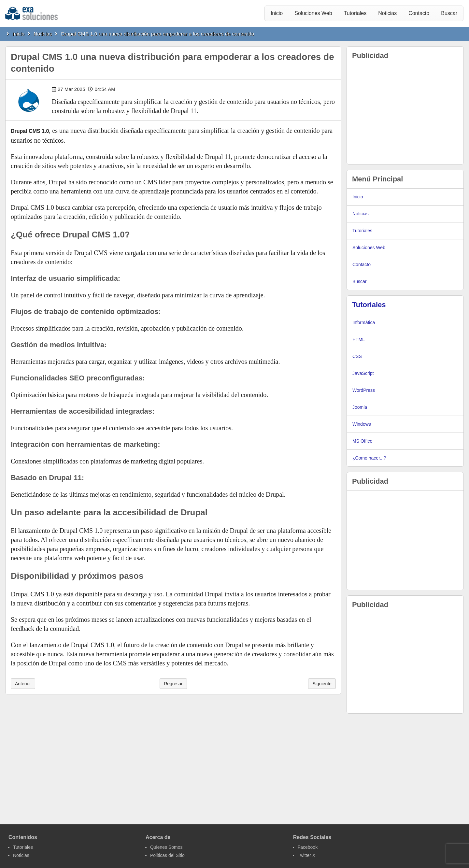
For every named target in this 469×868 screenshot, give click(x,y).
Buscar (449, 13)
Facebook (308, 847)
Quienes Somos (166, 847)
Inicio (277, 13)
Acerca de (158, 837)
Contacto (419, 13)
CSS (357, 356)
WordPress (364, 390)
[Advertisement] (405, 115)
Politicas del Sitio (167, 855)
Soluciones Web (313, 13)
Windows (362, 424)
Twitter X (306, 855)
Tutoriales (355, 13)
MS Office (362, 441)
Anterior (23, 684)
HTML (359, 339)
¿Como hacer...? (369, 458)
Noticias (387, 13)
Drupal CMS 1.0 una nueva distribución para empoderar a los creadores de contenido (158, 34)
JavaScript (363, 373)
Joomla (360, 407)
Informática (364, 322)
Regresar (173, 684)
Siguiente (322, 684)
